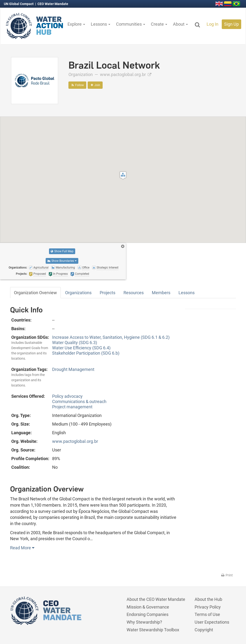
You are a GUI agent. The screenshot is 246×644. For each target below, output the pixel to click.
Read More (22, 548)
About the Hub (208, 599)
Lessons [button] (101, 24)
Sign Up (231, 24)
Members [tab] (161, 293)
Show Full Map (62, 251)
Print (227, 575)
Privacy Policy (208, 607)
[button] (123, 175)
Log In (212, 24)
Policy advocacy (67, 396)
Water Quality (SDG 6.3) (75, 342)
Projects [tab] (108, 293)
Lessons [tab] (187, 293)
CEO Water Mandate (53, 4)
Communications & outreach (79, 401)
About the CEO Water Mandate (156, 599)
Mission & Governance (148, 607)
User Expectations (212, 622)
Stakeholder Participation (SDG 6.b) (86, 353)
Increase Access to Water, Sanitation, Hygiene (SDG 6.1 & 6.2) (111, 337)
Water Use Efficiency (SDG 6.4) (81, 348)
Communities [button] (131, 24)
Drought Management (73, 369)
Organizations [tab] (78, 293)
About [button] (180, 24)
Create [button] (159, 24)
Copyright (204, 630)
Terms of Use (207, 614)
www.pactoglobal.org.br (126, 74)
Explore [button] (76, 24)
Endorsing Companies (148, 614)
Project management (72, 407)
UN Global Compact (19, 4)
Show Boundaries (62, 261)
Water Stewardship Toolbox (153, 630)
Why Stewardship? (144, 622)
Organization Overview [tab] (35, 293)
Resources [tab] (134, 293)
